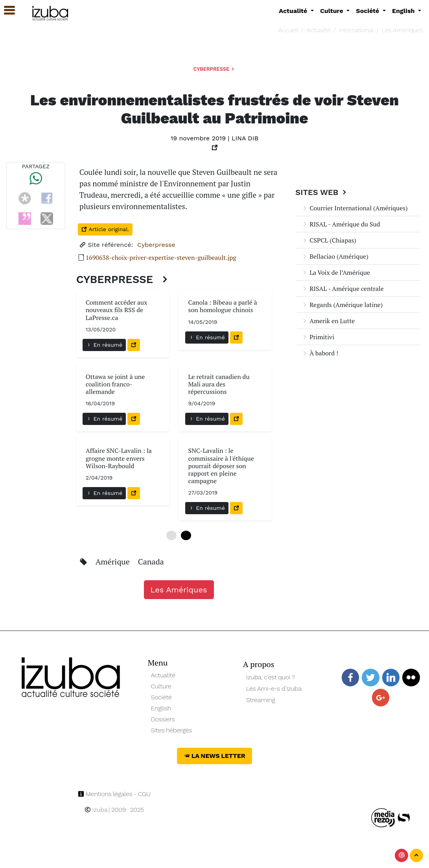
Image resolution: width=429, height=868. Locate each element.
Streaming (261, 700)
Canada (151, 562)
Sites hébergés (172, 730)
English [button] (404, 11)
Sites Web (322, 192)
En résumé (104, 345)
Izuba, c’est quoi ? (271, 677)
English (161, 708)
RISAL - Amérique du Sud (341, 224)
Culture (161, 686)
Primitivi (318, 337)
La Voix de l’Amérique (336, 272)
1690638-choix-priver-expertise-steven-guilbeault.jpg (161, 257)
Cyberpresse (214, 69)
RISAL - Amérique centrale (342, 289)
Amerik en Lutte (328, 321)
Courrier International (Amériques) (354, 208)
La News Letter (214, 756)
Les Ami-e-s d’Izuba (274, 689)
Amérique (114, 562)
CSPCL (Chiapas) (329, 240)
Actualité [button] (294, 11)
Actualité (319, 30)
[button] (6, 10)
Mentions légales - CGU (114, 794)
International (356, 30)
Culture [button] (332, 11)
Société (161, 697)
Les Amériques (402, 30)
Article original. (105, 229)
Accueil (288, 30)
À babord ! (320, 353)
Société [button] (368, 11)
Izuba (96, 810)
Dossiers (163, 719)
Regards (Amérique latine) (342, 305)
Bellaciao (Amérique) (335, 256)
